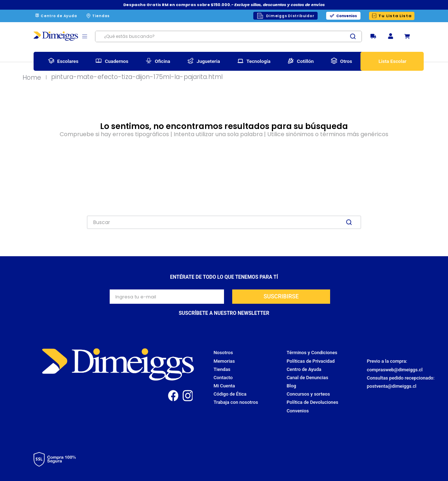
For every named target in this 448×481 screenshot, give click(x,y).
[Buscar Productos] (356, 36)
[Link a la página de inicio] (34, 78)
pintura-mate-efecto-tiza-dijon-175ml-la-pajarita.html (137, 77)
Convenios (347, 16)
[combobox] (229, 36)
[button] (390, 37)
